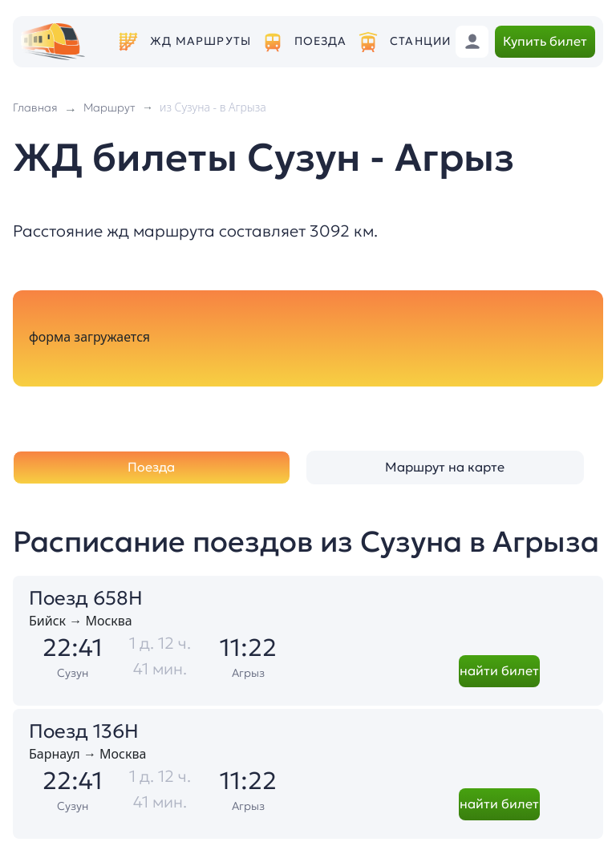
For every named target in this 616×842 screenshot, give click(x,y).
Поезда (321, 41)
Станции (420, 41)
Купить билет (545, 41)
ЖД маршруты (201, 41)
